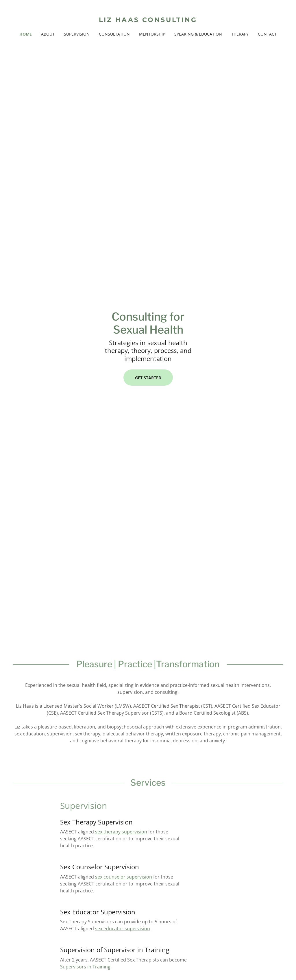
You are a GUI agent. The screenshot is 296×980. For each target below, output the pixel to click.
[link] (148, 20)
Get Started (148, 378)
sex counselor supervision (124, 877)
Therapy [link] (240, 34)
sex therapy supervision (121, 832)
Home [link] (26, 34)
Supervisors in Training (85, 967)
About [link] (48, 34)
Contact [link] (267, 34)
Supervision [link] (77, 34)
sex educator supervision (123, 929)
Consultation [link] (114, 34)
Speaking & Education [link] (198, 34)
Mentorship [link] (152, 34)
